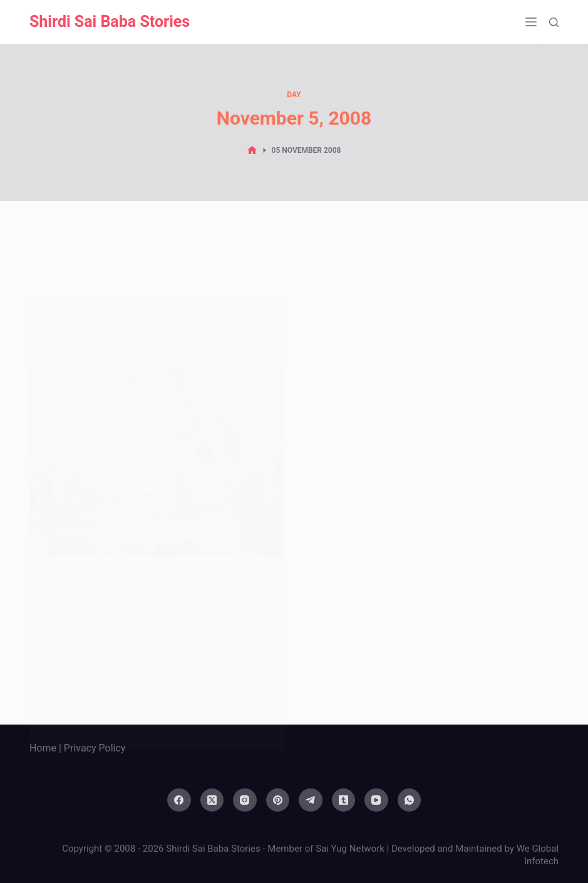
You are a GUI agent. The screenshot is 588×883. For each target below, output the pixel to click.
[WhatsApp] (410, 800)
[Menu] (531, 22)
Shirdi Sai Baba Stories (110, 22)
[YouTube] (376, 800)
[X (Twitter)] (212, 800)
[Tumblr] (344, 800)
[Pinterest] (278, 800)
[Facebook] (179, 800)
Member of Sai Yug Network (326, 849)
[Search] (554, 22)
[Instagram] (245, 800)
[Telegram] (311, 800)
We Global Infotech (538, 855)
